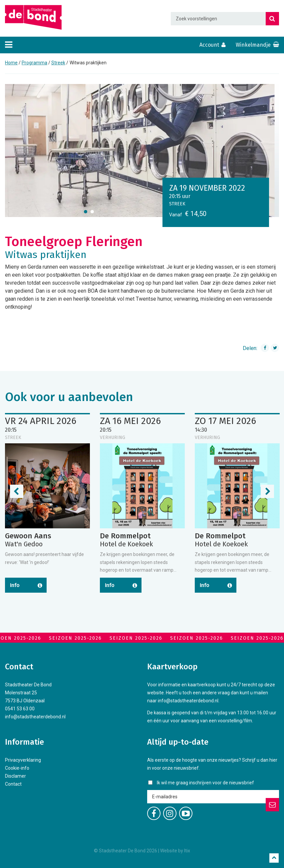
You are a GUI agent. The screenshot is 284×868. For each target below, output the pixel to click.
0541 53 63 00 (20, 709)
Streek (58, 63)
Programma (34, 63)
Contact (13, 784)
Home (11, 63)
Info (15, 585)
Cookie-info (17, 768)
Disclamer (15, 776)
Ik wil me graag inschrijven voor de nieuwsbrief (205, 783)
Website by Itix (175, 851)
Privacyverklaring (23, 760)
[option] (142, 150)
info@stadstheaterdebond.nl (35, 717)
